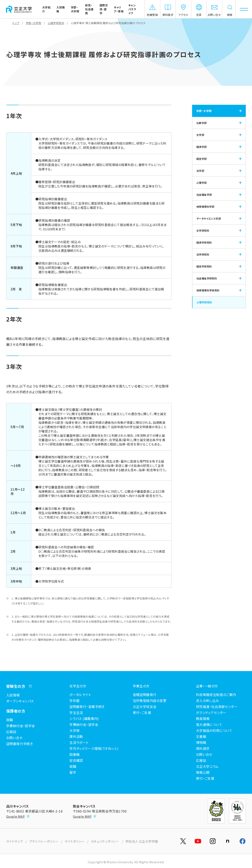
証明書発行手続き (20, 744)
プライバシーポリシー (44, 841)
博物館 (201, 742)
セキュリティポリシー (105, 841)
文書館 (201, 736)
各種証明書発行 (145, 695)
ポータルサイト (80, 695)
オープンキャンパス (20, 701)
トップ (16, 23)
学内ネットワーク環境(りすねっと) (94, 748)
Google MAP (18, 816)
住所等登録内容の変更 (150, 701)
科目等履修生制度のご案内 (216, 695)
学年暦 (74, 701)
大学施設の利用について (214, 730)
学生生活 (76, 713)
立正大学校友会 (145, 707)
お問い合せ (14, 738)
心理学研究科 (56, 23)
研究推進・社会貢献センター (217, 707)
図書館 (74, 754)
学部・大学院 (34, 23)
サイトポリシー (75, 841)
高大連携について (209, 724)
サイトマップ (15, 841)
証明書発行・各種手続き (87, 707)
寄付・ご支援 (205, 778)
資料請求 (203, 748)
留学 (73, 772)
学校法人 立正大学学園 (142, 841)
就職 (10, 720)
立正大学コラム (207, 766)
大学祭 (74, 730)
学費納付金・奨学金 (21, 726)
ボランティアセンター (211, 713)
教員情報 (203, 718)
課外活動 (76, 736)
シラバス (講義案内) (84, 718)
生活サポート (79, 742)
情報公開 (203, 772)
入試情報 (13, 695)
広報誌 (11, 732)
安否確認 (76, 760)
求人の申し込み (208, 701)
